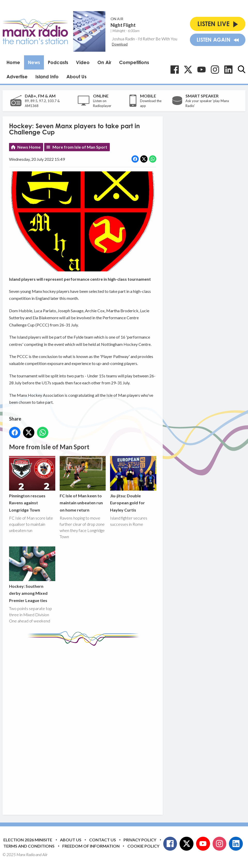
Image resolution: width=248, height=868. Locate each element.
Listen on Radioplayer (102, 103)
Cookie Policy (143, 846)
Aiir (45, 855)
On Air (104, 62)
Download (120, 44)
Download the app (151, 103)
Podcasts (58, 62)
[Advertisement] (106, 726)
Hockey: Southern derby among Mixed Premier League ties (32, 575)
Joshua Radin (123, 39)
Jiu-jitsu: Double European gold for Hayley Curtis (133, 484)
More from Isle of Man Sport (80, 147)
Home (13, 62)
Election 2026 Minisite (28, 840)
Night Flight (123, 25)
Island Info (47, 77)
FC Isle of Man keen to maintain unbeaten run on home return (83, 484)
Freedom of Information (91, 846)
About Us (76, 77)
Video (83, 62)
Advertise (17, 77)
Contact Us (103, 840)
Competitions (134, 62)
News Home (29, 147)
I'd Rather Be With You (157, 39)
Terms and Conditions (29, 846)
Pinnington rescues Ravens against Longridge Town (32, 484)
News (34, 62)
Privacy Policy (140, 840)
